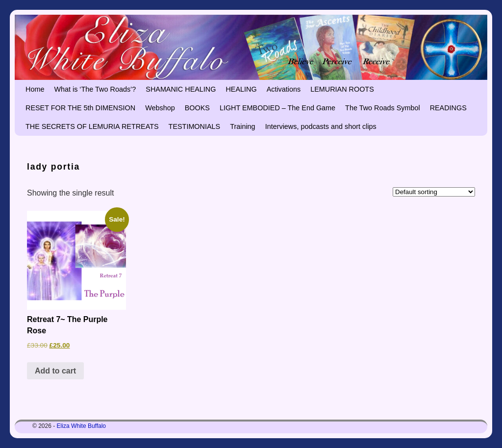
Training (242, 126)
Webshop (160, 108)
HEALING (241, 89)
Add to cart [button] (55, 371)
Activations (284, 89)
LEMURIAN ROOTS (342, 89)
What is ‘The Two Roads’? (95, 89)
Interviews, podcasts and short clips (321, 126)
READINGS (448, 108)
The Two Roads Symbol (383, 108)
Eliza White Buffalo (82, 426)
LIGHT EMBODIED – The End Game (277, 108)
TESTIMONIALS (195, 126)
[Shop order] (434, 192)
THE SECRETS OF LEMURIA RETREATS (92, 126)
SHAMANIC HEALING (181, 89)
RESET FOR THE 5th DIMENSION (80, 108)
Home (35, 89)
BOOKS (197, 108)
